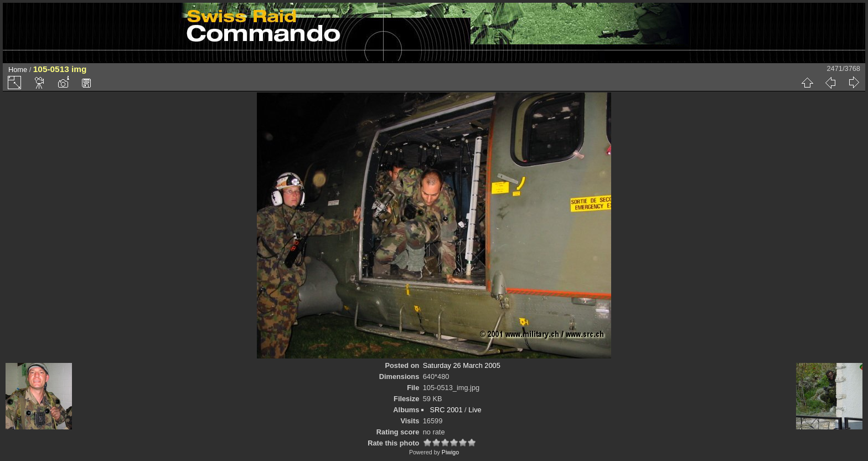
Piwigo (450, 452)
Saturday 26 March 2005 (462, 365)
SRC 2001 (446, 410)
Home (18, 70)
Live (475, 410)
